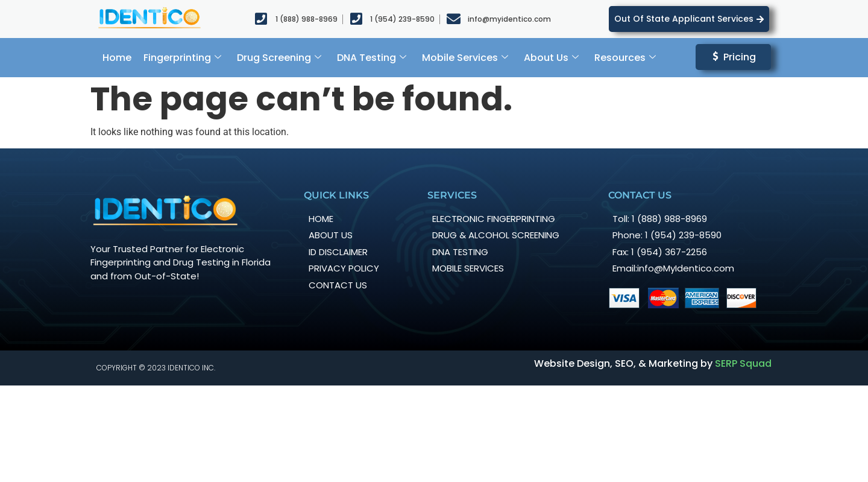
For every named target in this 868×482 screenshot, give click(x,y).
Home (117, 58)
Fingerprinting (182, 58)
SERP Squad (743, 363)
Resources (625, 58)
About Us (551, 58)
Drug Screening (279, 58)
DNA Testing (372, 58)
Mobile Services (465, 58)
